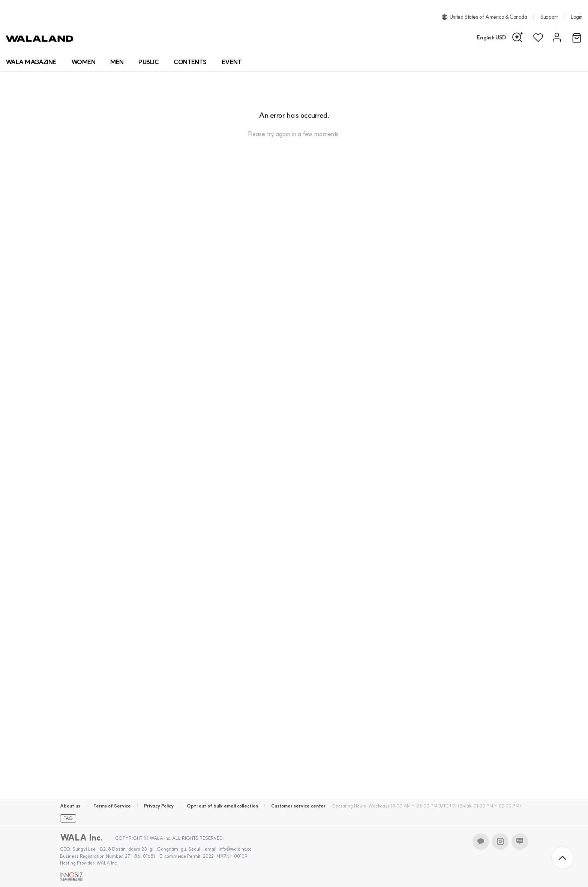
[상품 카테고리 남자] (117, 62)
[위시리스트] (538, 38)
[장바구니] (577, 38)
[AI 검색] (519, 38)
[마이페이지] (556, 38)
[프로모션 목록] (232, 62)
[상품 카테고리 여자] (83, 62)
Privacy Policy (159, 806)
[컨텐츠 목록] (190, 62)
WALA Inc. (82, 837)
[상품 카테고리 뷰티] (148, 62)
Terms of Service (112, 806)
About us (70, 806)
